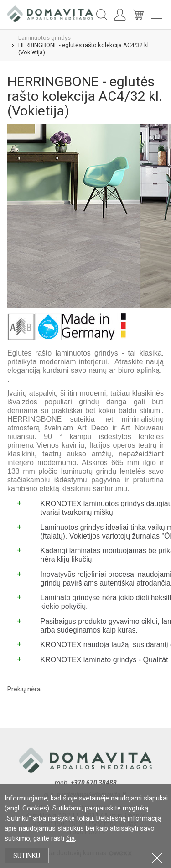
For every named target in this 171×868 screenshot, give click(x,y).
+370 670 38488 (94, 783)
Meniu (156, 15)
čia (70, 838)
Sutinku (27, 856)
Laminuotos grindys (44, 38)
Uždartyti (157, 858)
